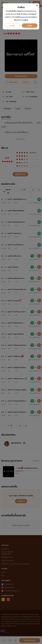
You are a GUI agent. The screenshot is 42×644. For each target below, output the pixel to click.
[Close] (37, 5)
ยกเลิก (12, 26)
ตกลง (30, 26)
